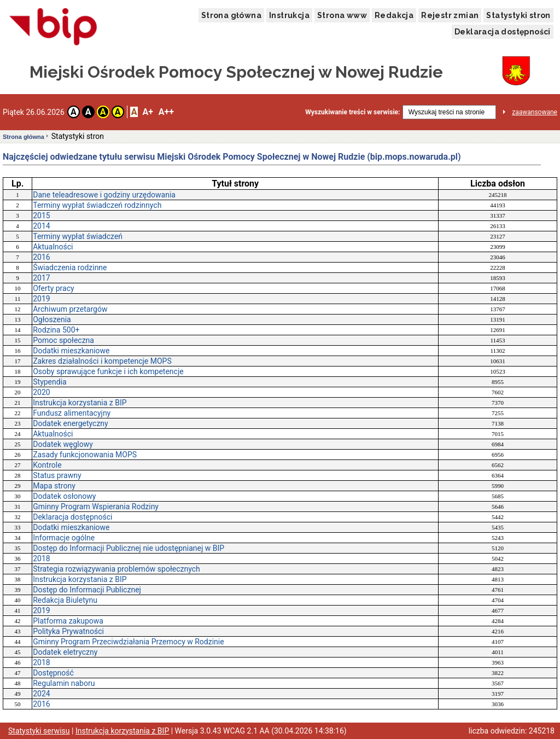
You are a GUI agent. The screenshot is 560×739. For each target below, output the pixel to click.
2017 (41, 278)
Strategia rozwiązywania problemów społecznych (116, 569)
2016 (41, 257)
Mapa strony (54, 486)
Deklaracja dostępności (503, 32)
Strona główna (231, 15)
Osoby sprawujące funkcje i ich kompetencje (108, 371)
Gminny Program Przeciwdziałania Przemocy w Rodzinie (128, 642)
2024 (41, 694)
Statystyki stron (518, 15)
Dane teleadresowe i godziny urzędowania (104, 195)
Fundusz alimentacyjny (72, 413)
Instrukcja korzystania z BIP (80, 403)
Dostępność (53, 673)
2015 (41, 216)
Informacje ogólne (64, 538)
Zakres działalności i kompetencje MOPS (102, 361)
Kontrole (47, 465)
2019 (41, 299)
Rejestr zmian (450, 15)
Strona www (342, 15)
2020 (41, 392)
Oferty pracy (53, 288)
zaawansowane (535, 112)
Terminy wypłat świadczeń (78, 236)
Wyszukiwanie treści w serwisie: (352, 112)
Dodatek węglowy (63, 444)
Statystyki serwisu (39, 731)
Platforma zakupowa (68, 621)
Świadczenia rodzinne (70, 267)
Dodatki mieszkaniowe (71, 351)
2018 (41, 558)
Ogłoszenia (52, 319)
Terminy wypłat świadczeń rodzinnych (97, 205)
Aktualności (53, 247)
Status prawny (57, 475)
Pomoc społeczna (63, 340)
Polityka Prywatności (68, 631)
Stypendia (49, 382)
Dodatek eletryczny (65, 652)
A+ (147, 112)
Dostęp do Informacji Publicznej (87, 590)
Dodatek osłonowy (64, 496)
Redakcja (394, 15)
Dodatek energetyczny (70, 423)
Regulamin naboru (64, 683)
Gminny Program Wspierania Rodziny (96, 507)
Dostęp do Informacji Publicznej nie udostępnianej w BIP (129, 548)
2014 (41, 226)
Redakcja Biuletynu (65, 600)
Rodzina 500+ (56, 330)
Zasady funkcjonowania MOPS (85, 455)
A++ (166, 112)
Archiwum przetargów (70, 309)
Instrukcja (289, 15)
